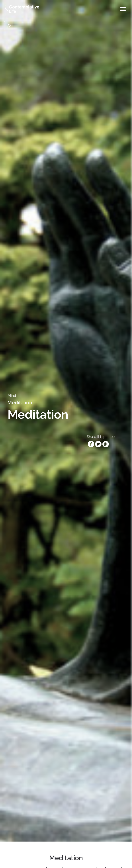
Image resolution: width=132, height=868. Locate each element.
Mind (12, 396)
